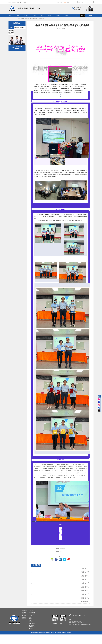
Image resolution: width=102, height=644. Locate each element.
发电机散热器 (32, 636)
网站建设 (64, 642)
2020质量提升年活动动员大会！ (38, 603)
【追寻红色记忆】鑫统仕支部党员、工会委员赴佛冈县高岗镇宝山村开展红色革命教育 (64, 567)
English (74, 2)
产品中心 (25, 15)
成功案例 (58, 15)
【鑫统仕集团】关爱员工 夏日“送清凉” (53, 570)
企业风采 (24, 623)
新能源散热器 (32, 633)
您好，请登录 (60, 2)
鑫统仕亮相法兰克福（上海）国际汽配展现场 (41, 592)
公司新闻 (11, 46)
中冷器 (31, 628)
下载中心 (42, 15)
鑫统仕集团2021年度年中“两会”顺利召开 (40, 600)
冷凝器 (31, 625)
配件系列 (31, 638)
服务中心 (69, 2)
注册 (65, 2)
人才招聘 (66, 15)
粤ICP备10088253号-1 (56, 642)
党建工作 (75, 15)
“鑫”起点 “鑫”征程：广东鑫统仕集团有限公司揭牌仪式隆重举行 (45, 595)
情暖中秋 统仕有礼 (35, 611)
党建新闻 (11, 54)
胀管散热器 (32, 635)
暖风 (30, 627)
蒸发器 (31, 631)
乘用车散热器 (32, 622)
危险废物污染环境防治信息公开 (17, 58)
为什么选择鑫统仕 (35, 598)
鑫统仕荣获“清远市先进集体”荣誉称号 (39, 589)
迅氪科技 (69, 642)
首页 (10, 15)
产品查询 (34, 15)
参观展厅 (50, 15)
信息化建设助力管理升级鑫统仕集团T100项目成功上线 (43, 609)
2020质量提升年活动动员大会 (38, 587)
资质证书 (24, 627)
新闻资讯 (83, 15)
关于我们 (17, 15)
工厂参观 (24, 625)
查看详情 (86, 587)
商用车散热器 (32, 623)
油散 (30, 630)
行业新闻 (11, 50)
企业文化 (24, 622)
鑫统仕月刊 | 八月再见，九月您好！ (39, 606)
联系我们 (91, 15)
